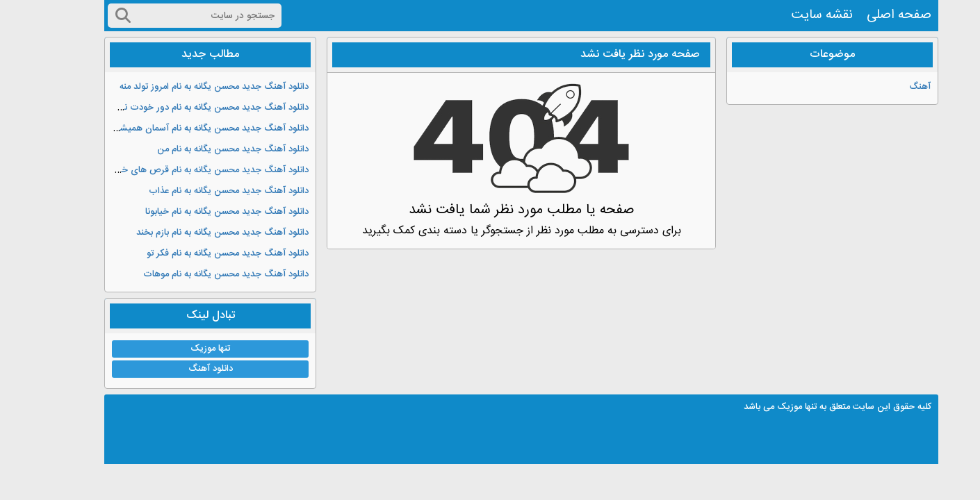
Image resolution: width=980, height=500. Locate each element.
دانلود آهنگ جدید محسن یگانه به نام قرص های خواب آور (169, 170)
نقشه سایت (791, 15)
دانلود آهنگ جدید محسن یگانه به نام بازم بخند (191, 233)
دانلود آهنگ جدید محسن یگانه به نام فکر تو (196, 253)
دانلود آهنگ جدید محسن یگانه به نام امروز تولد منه (183, 87)
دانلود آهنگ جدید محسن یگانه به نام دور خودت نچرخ (177, 108)
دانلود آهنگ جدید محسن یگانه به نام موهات (195, 274)
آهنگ (889, 87)
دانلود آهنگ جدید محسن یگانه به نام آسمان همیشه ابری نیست (159, 128)
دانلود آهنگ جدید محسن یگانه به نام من (202, 149)
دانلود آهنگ (179, 369)
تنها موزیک (179, 349)
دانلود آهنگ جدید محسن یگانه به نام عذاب (197, 191)
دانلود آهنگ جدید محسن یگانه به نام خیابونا (196, 212)
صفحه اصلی (868, 15)
